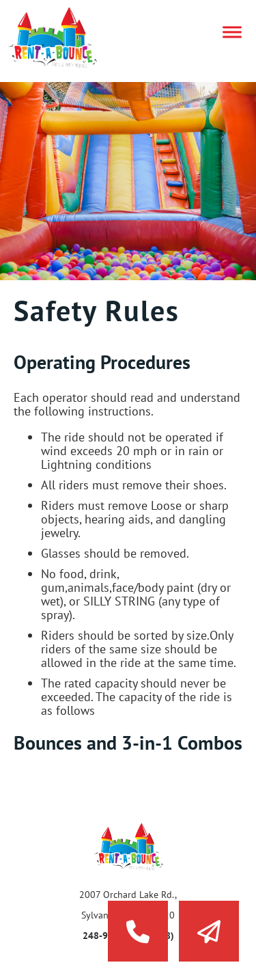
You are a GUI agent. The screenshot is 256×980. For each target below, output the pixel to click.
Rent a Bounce (65, 38)
